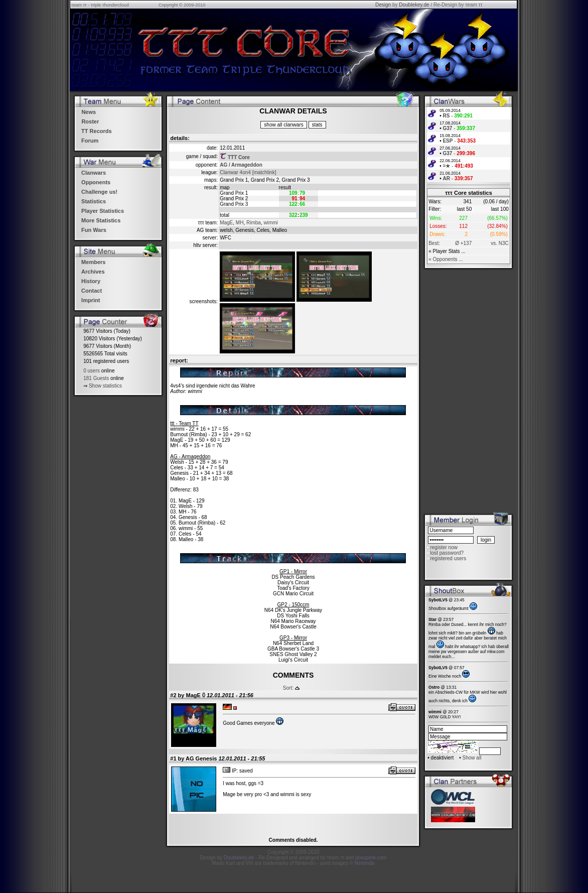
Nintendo (365, 863)
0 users (92, 371)
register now (444, 547)
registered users (448, 558)
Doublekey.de (414, 5)
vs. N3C (500, 243)
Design (383, 5)
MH (240, 223)
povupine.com (371, 858)
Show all (472, 758)
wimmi (270, 223)
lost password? (447, 553)
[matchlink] (264, 172)
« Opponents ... (446, 259)
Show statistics (105, 386)
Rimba (254, 223)
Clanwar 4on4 (235, 172)
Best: (434, 243)
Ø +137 (463, 243)
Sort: (288, 688)
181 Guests (96, 378)
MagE (226, 223)
